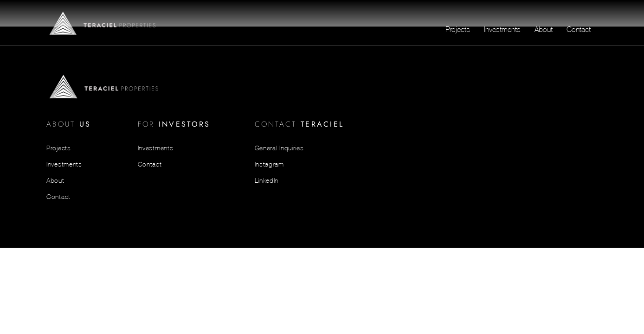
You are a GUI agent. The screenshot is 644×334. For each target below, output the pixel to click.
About (544, 29)
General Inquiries (279, 148)
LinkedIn (267, 180)
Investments (502, 29)
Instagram (269, 164)
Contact (579, 29)
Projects (458, 29)
